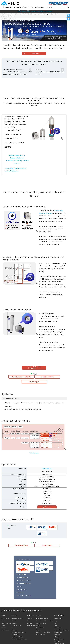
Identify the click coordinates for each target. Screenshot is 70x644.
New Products (5, 621)
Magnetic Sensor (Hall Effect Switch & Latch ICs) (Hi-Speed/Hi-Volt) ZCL (38, 14)
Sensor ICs (14, 623)
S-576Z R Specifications (22, 578)
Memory (14, 628)
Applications (12, 7)
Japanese (19, 587)
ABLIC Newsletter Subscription (23, 596)
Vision (55, 623)
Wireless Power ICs (16, 626)
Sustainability (27, 7)
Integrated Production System (61, 630)
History (56, 626)
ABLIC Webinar (5, 630)
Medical (29, 621)
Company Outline (58, 619)
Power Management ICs (17, 619)
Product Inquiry (20, 593)
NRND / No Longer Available (43, 632)
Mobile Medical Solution (17, 637)
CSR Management (58, 632)
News (42, 7)
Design (17, 7)
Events (3, 628)
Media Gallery (57, 641)
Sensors (16, 14)
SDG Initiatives (57, 635)
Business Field (57, 628)
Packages (39, 630)
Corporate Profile (36, 7)
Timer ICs (14, 621)
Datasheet (47, 507)
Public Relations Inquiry (42, 619)
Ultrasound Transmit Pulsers (18, 632)
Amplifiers (14, 630)
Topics (3, 626)
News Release (5, 619)
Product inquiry (40, 628)
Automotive (30, 619)
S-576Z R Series (47, 469)
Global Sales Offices (21, 590)
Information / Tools (41, 635)
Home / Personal (31, 626)
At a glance (57, 621)
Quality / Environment (59, 639)
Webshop (39, 626)
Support (21, 7)
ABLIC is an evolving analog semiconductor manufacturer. (35, 11)
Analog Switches (16, 635)
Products (6, 7)
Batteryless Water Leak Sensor (19, 639)
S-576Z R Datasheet (21, 574)
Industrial (30, 623)
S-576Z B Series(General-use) (23, 584)
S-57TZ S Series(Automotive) (23, 581)
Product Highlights (6, 623)
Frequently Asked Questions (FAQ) (45, 621)
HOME (3, 14)
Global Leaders (57, 637)
